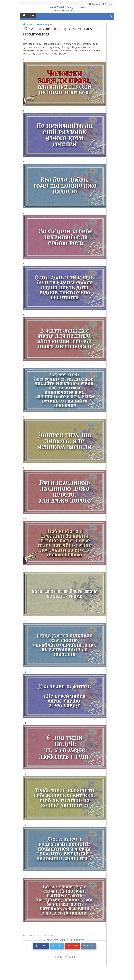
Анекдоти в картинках (45, 947)
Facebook (43, 957)
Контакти (92, 4)
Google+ (75, 957)
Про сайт (106, 4)
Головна (30, 15)
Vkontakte (92, 957)
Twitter (59, 957)
